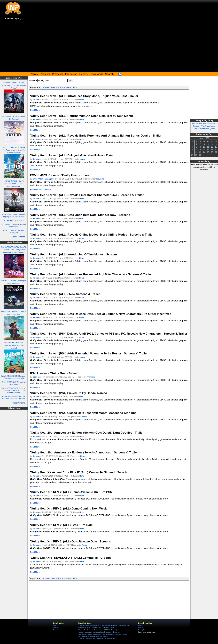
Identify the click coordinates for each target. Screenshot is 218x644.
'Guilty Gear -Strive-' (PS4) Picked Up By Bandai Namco (69, 393)
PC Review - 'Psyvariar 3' (14, 220)
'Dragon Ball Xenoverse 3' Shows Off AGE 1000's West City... (98, 630)
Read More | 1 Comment (41, 189)
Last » (74, 87)
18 (208, 149)
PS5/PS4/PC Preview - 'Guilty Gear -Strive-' (60, 175)
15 (196, 149)
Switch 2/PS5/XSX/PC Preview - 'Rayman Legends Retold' (14, 377)
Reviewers (56, 630)
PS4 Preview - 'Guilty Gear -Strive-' (54, 373)
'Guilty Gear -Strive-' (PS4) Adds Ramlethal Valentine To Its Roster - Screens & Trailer (89, 353)
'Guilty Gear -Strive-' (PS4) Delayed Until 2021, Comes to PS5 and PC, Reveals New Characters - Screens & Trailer (109, 334)
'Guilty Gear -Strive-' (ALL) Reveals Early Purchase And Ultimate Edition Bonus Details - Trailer (96, 136)
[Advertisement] (109, 47)
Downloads (96, 74)
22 (196, 152)
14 (192, 149)
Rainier (36, 100)
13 (216, 147)
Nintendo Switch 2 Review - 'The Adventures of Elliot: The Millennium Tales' (14, 150)
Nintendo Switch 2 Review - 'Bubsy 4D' (14, 232)
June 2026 (204, 138)
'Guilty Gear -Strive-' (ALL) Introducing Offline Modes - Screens (74, 254)
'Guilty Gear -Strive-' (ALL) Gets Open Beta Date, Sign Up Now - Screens (80, 215)
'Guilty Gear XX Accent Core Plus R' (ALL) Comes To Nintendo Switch (78, 472)
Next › (68, 87)
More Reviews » (20, 237)
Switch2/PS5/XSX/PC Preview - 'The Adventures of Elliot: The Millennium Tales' (14, 390)
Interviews (71, 74)
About (140, 625)
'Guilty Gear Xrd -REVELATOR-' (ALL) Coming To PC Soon (70, 558)
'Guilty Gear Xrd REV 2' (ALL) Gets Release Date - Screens (71, 541)
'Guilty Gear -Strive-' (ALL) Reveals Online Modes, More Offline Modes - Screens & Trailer (92, 235)
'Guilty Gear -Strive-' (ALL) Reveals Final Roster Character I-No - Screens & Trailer (87, 195)
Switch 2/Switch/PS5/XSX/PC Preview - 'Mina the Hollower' (14, 398)
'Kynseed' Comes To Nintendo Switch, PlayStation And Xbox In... (99, 632)
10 (204, 147)
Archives (56, 628)
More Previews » (20, 403)
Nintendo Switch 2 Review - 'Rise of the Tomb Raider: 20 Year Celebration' (14, 184)
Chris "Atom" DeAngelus (44, 179)
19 (212, 149)
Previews (58, 74)
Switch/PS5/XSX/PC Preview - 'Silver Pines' (14, 383)
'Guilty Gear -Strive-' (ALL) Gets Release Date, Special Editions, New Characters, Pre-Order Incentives (101, 314)
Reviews (45, 74)
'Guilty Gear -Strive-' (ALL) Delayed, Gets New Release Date (71, 155)
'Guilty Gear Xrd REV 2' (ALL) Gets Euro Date (61, 525)
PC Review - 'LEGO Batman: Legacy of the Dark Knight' (14, 215)
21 (192, 152)
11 (208, 147)
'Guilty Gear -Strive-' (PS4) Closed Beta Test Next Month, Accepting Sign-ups (83, 413)
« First (46, 87)
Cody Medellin (39, 377)
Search (109, 74)
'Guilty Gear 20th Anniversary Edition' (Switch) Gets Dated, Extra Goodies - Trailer (87, 433)
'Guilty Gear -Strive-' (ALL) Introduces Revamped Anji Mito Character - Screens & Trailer (91, 274)
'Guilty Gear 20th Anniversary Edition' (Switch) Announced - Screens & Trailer (84, 452)
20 (216, 149)
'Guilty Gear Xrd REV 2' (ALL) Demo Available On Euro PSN (71, 492)
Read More (35, 110)
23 (200, 152)
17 (204, 149)
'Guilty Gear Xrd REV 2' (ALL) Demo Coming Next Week (68, 508)
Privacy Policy (142, 630)
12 (212, 147)
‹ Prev (52, 87)
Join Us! (141, 628)
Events (83, 74)
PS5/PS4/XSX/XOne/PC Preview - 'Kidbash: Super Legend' (14, 345)
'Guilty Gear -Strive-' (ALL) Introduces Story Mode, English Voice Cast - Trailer (84, 96)
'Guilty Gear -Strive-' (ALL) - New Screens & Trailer (65, 294)
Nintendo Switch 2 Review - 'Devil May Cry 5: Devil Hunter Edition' (14, 85)
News (82, 100)
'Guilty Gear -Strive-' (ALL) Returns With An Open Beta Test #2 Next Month (82, 116)
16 (200, 149)
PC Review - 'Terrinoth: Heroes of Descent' (14, 225)
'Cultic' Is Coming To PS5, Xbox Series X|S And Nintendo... (97, 639)
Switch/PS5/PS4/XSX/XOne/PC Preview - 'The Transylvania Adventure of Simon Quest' (14, 250)
